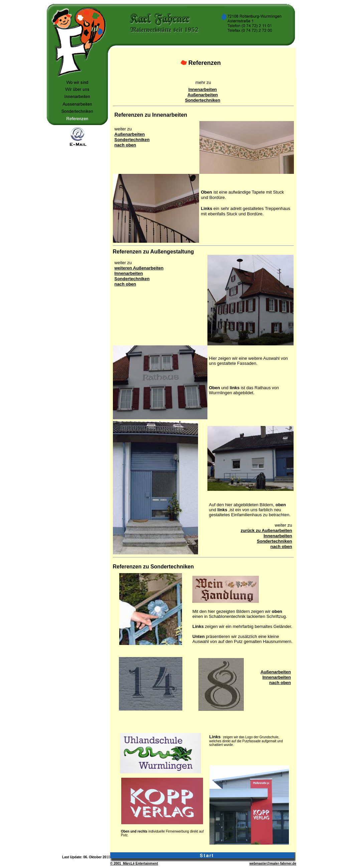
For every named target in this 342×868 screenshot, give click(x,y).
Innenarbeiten (203, 89)
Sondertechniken (203, 100)
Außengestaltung (172, 252)
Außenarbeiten (203, 95)
